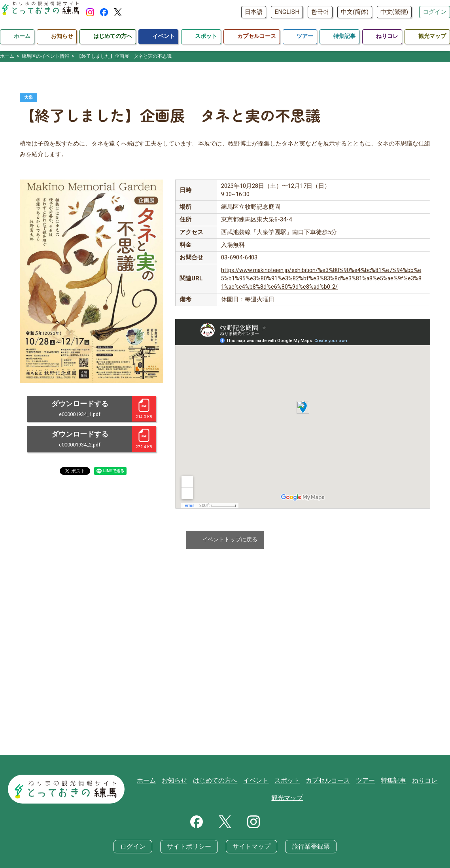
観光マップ (289, 800)
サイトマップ (250, 848)
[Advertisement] (225, 669)
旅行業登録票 (306, 848)
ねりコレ (420, 782)
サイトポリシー (191, 848)
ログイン (435, 12)
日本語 (254, 12)
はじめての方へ (221, 782)
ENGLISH (287, 12)
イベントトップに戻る (225, 541)
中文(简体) (355, 12)
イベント (260, 782)
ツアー (364, 782)
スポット (289, 782)
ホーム (156, 782)
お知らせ (183, 782)
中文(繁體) (394, 12)
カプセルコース (328, 782)
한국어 (320, 12)
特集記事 (390, 782)
